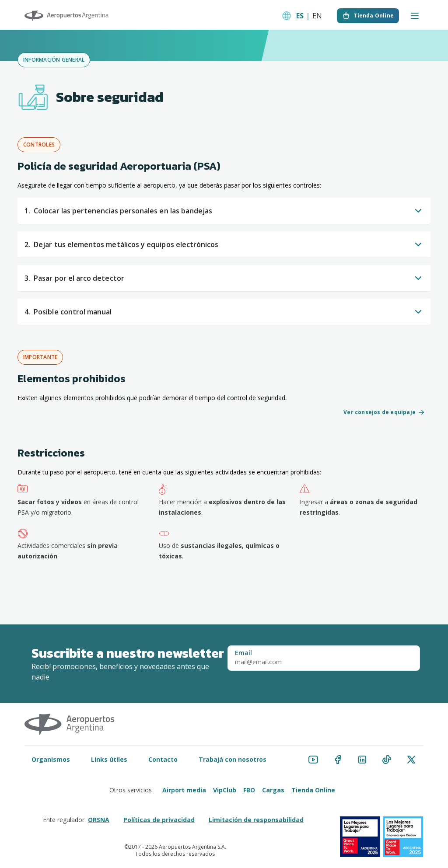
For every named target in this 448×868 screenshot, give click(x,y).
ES (300, 16)
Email (243, 653)
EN (317, 16)
